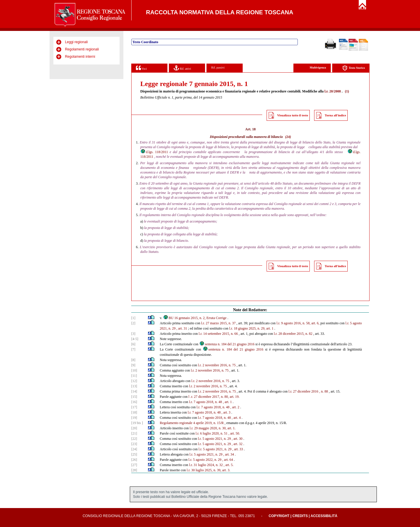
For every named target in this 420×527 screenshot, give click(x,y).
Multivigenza (318, 68)
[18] (134, 412)
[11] (134, 376)
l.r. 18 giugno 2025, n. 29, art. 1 (251, 328)
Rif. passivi (218, 68)
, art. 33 (238, 449)
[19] (134, 418)
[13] (134, 386)
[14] (134, 391)
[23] (134, 444)
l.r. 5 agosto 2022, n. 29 (205, 460)
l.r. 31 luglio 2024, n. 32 (206, 465)
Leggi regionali (76, 42)
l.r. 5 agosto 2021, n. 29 (214, 439)
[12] (134, 381)
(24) (288, 137)
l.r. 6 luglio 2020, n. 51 (211, 433)
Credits (300, 516)
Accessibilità (324, 516)
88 (326, 391)
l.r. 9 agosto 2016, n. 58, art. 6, (298, 323)
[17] (134, 407)
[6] (133, 344)
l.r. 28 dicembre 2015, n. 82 (293, 334)
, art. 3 (226, 412)
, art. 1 (227, 402)
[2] (133, 323)
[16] (134, 402)
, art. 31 (182, 328)
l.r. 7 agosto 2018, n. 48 (205, 402)
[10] (134, 370)
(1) (347, 91)
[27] (134, 465)
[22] (134, 439)
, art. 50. (234, 433)
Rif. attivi (182, 68)
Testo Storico (354, 68)
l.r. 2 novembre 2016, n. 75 (217, 365)
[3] (133, 334)
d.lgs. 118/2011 (154, 152)
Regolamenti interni (80, 57)
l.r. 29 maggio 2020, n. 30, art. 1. (212, 428)
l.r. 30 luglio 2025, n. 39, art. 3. (208, 470)
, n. (321, 391)
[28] (134, 470)
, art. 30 (237, 439)
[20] (134, 428)
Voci (141, 68)
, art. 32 (237, 444)
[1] (133, 318)
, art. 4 (236, 418)
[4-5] (135, 339)
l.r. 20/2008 (332, 91)
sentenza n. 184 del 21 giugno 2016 (227, 344)
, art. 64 (228, 460)
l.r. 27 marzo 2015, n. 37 (218, 323)
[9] (133, 365)
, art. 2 (235, 407)
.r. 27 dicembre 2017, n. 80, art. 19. (215, 397)
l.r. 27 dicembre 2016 (303, 391)
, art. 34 (229, 454)
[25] (134, 454)
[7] (133, 349)
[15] (134, 397)
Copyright (279, 516)
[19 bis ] (137, 423)
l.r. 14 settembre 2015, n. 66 (218, 334)
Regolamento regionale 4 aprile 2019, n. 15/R (192, 423)
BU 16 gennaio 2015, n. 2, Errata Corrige (195, 318)
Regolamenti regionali (82, 49)
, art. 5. (229, 465)
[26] (134, 460)
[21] (134, 433)
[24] (134, 449)
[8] (133, 360)
